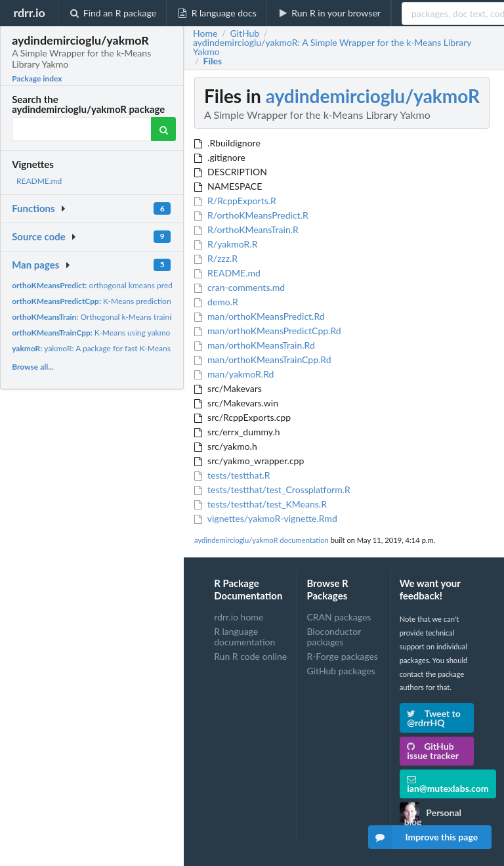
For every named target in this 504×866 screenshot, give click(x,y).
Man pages (35, 265)
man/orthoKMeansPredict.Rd (260, 316)
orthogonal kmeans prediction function (117, 285)
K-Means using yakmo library (103, 333)
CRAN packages (339, 617)
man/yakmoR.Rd (234, 374)
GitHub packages (341, 671)
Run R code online (250, 656)
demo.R (216, 302)
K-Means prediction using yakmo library (126, 301)
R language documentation (244, 637)
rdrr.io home (239, 617)
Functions (33, 208)
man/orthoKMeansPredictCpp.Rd (268, 331)
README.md (39, 181)
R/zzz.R (216, 258)
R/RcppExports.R (235, 201)
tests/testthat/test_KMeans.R (261, 504)
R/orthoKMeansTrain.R (246, 229)
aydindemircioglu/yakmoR (373, 96)
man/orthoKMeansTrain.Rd (255, 345)
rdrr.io (29, 12)
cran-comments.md (240, 287)
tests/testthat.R (232, 475)
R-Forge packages (342, 656)
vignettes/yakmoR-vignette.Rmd (266, 518)
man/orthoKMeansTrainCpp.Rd (263, 359)
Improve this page (423, 837)
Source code (39, 236)
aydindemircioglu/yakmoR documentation (262, 540)
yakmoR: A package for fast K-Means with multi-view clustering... (140, 348)
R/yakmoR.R (226, 244)
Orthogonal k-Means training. (97, 317)
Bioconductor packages (334, 637)
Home (205, 33)
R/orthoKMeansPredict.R (251, 215)
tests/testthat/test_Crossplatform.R (272, 489)
